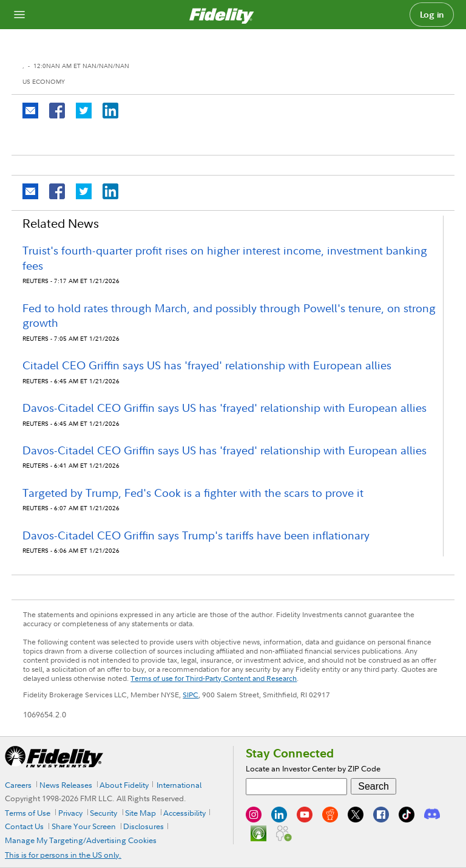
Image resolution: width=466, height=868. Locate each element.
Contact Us (24, 826)
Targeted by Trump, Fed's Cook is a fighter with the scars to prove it (193, 493)
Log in (432, 15)
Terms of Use (28, 813)
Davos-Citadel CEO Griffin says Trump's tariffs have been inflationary (196, 535)
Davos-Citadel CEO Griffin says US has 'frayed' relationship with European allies (225, 408)
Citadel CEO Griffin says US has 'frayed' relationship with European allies (207, 365)
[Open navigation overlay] (19, 15)
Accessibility (184, 813)
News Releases (66, 785)
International (179, 785)
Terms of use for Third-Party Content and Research (214, 678)
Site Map (140, 813)
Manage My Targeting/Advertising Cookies (81, 840)
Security (103, 813)
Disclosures (144, 826)
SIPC (191, 695)
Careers (18, 785)
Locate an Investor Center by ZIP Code (313, 768)
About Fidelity (124, 785)
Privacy (70, 813)
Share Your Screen (84, 826)
